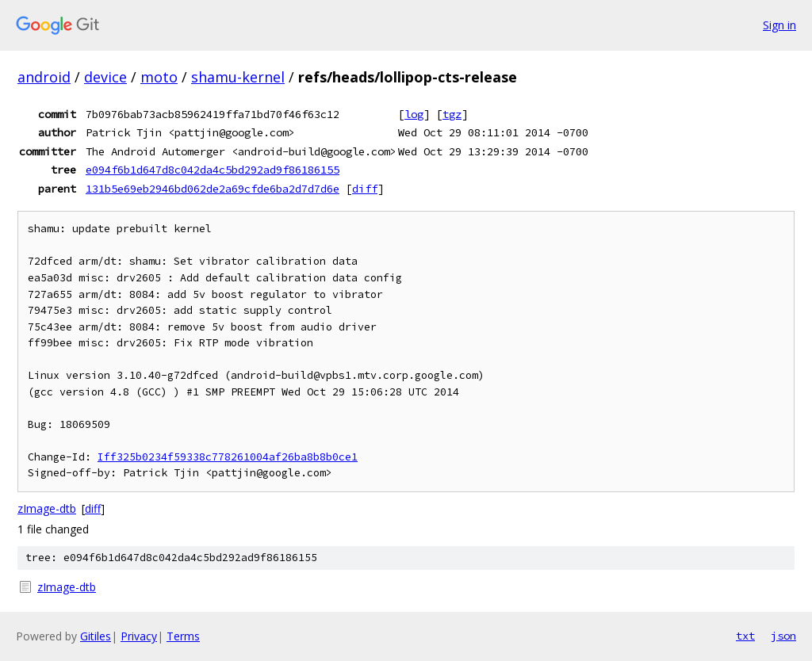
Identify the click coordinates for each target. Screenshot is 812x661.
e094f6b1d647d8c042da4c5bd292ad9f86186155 (213, 170)
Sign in (779, 25)
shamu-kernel (238, 77)
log (414, 114)
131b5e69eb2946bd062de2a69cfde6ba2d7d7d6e (213, 189)
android (44, 77)
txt (745, 636)
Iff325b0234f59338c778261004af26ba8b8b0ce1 (228, 457)
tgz (452, 114)
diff (365, 189)
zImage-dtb (47, 508)
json (783, 636)
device (105, 77)
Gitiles (96, 636)
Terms (183, 636)
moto (159, 77)
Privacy (139, 636)
